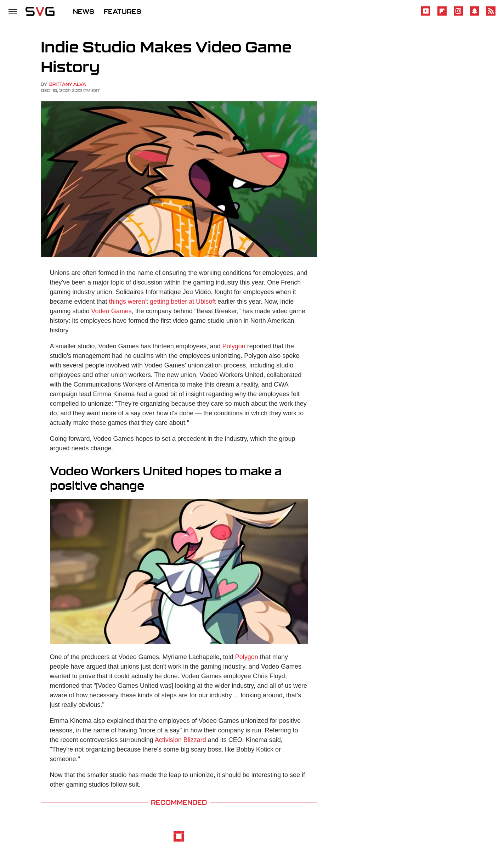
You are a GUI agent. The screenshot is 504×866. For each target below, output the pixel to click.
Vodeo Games (112, 311)
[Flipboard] (442, 14)
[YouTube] (426, 14)
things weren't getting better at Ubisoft (163, 302)
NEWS (84, 11)
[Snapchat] (475, 14)
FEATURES (123, 11)
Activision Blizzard (180, 740)
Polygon (234, 346)
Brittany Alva (68, 84)
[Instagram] (458, 14)
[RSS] (491, 14)
